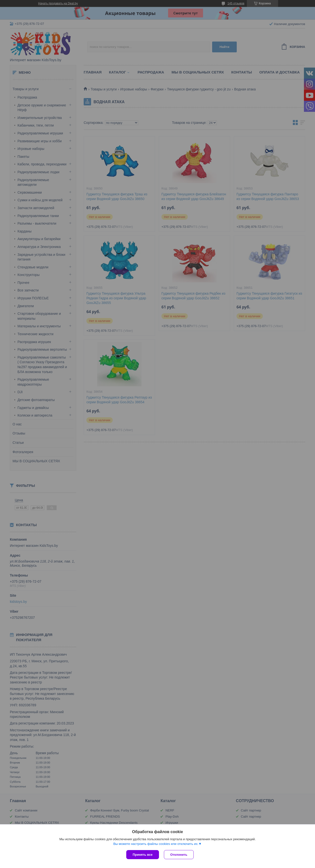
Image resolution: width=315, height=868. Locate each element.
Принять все (143, 855)
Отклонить (179, 855)
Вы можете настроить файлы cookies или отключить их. (156, 844)
